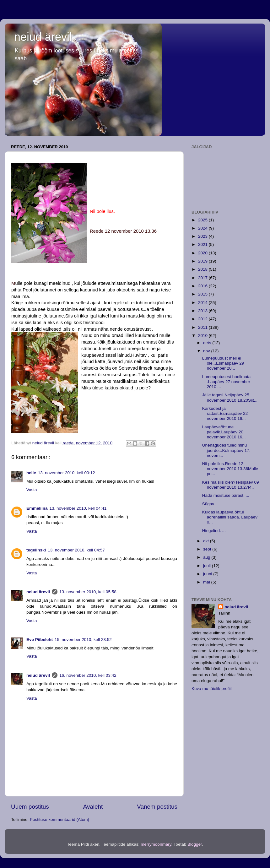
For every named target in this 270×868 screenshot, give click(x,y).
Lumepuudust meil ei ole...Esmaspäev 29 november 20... (223, 363)
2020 (203, 253)
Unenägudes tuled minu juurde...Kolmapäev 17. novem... (226, 450)
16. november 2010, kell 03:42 (88, 675)
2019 (203, 261)
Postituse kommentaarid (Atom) (59, 819)
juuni (208, 574)
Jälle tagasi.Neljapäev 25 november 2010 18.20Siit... (230, 397)
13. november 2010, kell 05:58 (88, 592)
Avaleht (93, 807)
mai (207, 582)
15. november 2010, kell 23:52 (83, 640)
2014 (203, 303)
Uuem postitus (30, 807)
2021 (203, 244)
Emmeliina (37, 508)
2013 (203, 311)
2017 (203, 278)
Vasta (32, 490)
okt (207, 541)
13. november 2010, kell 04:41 (78, 508)
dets (208, 343)
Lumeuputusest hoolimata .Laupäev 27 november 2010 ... (227, 382)
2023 (203, 236)
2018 (203, 269)
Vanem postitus (157, 807)
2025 (203, 220)
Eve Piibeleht (40, 640)
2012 (203, 319)
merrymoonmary (156, 844)
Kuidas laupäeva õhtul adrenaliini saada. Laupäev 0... (230, 517)
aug (207, 557)
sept (208, 549)
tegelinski (36, 550)
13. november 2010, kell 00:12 (67, 473)
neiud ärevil (43, 37)
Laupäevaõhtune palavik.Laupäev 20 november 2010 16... (224, 432)
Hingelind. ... (214, 531)
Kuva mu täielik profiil (212, 689)
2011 (203, 327)
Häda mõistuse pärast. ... (226, 495)
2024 (203, 228)
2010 (203, 336)
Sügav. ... (211, 504)
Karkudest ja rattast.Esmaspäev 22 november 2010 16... (225, 413)
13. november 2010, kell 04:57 (76, 550)
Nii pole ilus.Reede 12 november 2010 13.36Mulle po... (230, 469)
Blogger (195, 844)
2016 (203, 286)
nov (207, 351)
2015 (203, 294)
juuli (208, 566)
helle (31, 473)
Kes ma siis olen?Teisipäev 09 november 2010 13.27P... (231, 485)
